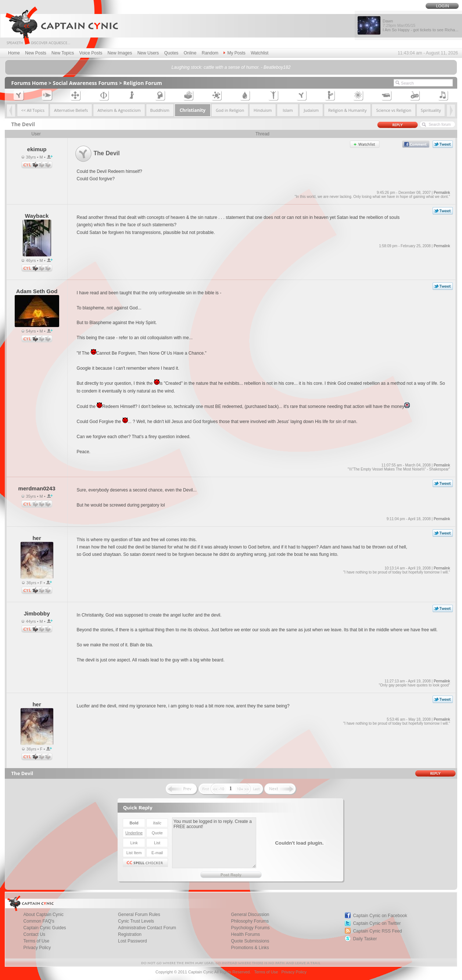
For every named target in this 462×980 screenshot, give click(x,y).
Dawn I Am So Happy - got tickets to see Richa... (420, 25)
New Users (148, 53)
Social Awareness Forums (85, 83)
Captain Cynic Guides (45, 928)
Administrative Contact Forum (147, 928)
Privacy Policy (37, 948)
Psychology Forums (250, 928)
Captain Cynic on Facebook (380, 916)
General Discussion (250, 915)
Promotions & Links (250, 948)
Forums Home (29, 83)
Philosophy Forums (250, 921)
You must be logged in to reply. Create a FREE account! (214, 843)
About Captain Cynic (44, 915)
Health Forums (245, 934)
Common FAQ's (39, 921)
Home (14, 53)
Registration (130, 934)
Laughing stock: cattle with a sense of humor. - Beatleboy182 (231, 67)
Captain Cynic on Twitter (377, 923)
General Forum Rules (139, 915)
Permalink (442, 193)
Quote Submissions (250, 941)
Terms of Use (37, 941)
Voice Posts (91, 53)
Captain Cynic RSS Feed (377, 931)
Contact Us (34, 934)
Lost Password (132, 941)
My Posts (234, 53)
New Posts (35, 53)
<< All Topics (33, 110)
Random (210, 53)
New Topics (63, 53)
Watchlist (259, 53)
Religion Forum (142, 83)
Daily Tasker (365, 939)
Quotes (171, 53)
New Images (120, 53)
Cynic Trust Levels (136, 921)
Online (190, 53)
